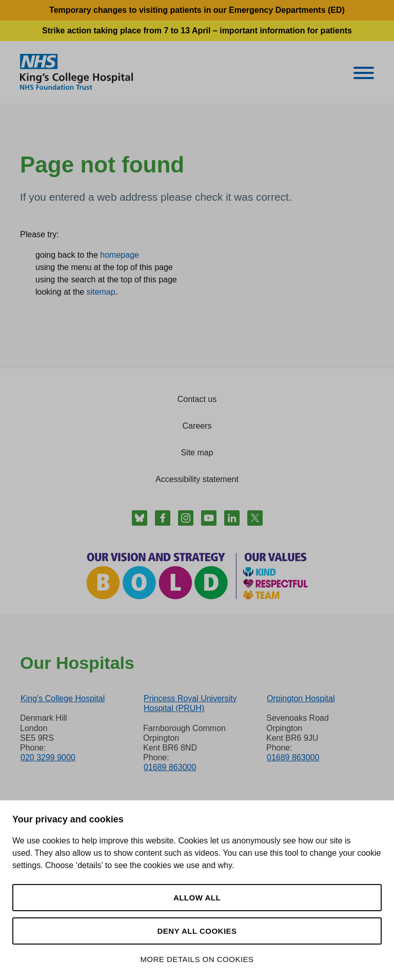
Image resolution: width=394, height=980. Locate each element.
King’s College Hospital (63, 698)
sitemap (101, 292)
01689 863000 (170, 767)
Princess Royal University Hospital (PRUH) (190, 703)
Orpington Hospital (301, 698)
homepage (120, 255)
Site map (197, 453)
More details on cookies (197, 959)
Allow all (197, 898)
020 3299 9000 (48, 757)
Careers (197, 426)
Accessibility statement (197, 479)
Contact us (197, 399)
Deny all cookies (197, 931)
